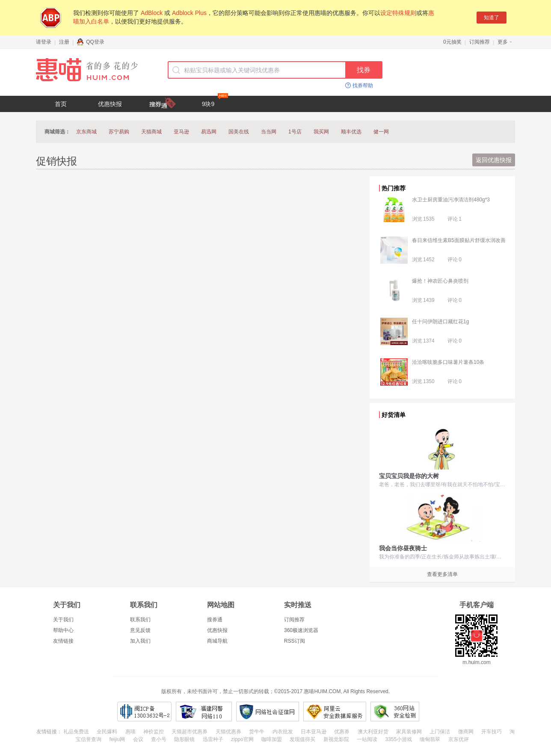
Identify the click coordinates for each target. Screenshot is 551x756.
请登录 (44, 42)
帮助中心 (63, 630)
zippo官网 (242, 739)
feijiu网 (117, 739)
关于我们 (63, 620)
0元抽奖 (452, 42)
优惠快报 (110, 104)
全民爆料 (107, 732)
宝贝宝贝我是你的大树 (409, 476)
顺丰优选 (351, 132)
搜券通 (215, 620)
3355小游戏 (398, 739)
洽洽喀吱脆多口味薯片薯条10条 (448, 362)
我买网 (321, 132)
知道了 (492, 18)
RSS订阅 (295, 641)
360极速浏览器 (301, 630)
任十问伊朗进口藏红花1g (440, 322)
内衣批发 (283, 732)
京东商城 (86, 132)
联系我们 (140, 620)
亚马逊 (181, 132)
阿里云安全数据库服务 (335, 712)
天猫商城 (151, 132)
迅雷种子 (213, 739)
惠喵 (130, 732)
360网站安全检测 (395, 712)
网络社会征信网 (268, 712)
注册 (64, 42)
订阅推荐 (480, 42)
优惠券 (342, 732)
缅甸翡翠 (430, 739)
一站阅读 (367, 739)
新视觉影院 (336, 739)
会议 (138, 739)
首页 (61, 104)
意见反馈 (140, 630)
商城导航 (217, 641)
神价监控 (154, 732)
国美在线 (239, 132)
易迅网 (209, 132)
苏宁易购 (119, 132)
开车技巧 (492, 732)
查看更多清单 (442, 574)
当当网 (269, 132)
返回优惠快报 (494, 160)
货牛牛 (257, 732)
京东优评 (459, 739)
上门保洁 (440, 732)
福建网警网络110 (204, 712)
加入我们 (140, 641)
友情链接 (63, 641)
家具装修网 (409, 732)
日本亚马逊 (314, 732)
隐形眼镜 (184, 739)
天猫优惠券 (228, 732)
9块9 (215, 102)
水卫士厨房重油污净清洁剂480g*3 (451, 200)
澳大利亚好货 (373, 732)
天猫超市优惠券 (190, 732)
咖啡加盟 (272, 739)
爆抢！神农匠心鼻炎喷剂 (440, 281)
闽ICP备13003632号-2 (144, 712)
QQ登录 (91, 42)
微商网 (466, 732)
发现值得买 (302, 739)
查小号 (159, 739)
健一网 (381, 132)
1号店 (295, 132)
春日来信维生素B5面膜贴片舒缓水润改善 (459, 240)
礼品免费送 (76, 732)
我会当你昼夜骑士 (403, 548)
